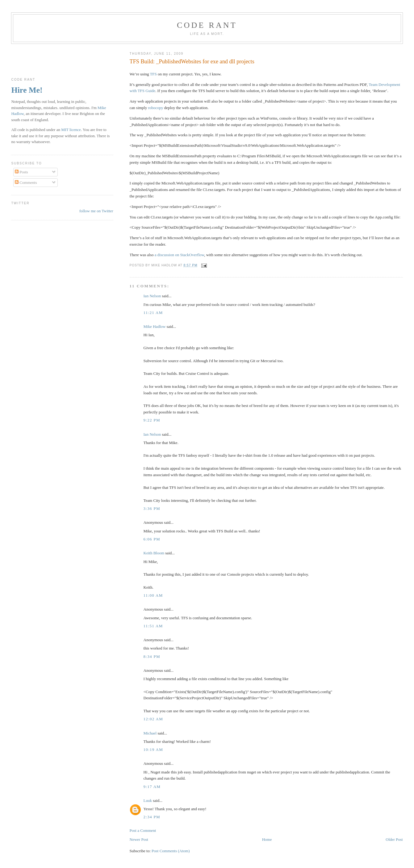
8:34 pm (152, 656)
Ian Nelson (152, 296)
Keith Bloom (154, 553)
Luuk (148, 800)
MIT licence (71, 130)
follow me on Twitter (96, 211)
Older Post (394, 839)
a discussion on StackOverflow (180, 255)
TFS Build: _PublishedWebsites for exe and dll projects (192, 61)
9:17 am (152, 787)
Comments (26, 182)
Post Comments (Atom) (171, 851)
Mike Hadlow (155, 326)
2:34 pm (152, 817)
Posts (21, 172)
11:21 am (153, 313)
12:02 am (153, 719)
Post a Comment (143, 830)
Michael (150, 733)
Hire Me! (27, 90)
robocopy (155, 108)
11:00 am (153, 595)
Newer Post (139, 839)
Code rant (207, 25)
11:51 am (153, 626)
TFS (153, 74)
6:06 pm (152, 539)
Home (267, 839)
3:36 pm (152, 508)
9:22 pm (152, 420)
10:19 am (153, 749)
